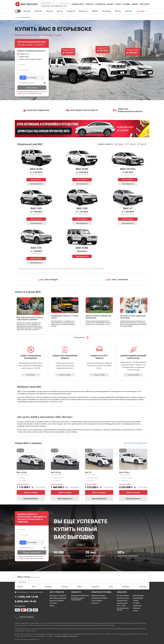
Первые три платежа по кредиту (30, 59)
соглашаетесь (80, 629)
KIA (118, 11)
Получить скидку (65, 375)
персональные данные (55, 629)
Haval (38, 11)
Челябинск (126, 587)
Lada (128, 11)
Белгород (65, 587)
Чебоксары (95, 587)
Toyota (71, 11)
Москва (20, 587)
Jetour (49, 11)
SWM (95, 11)
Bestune (83, 11)
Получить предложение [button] (32, 552)
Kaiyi (60, 11)
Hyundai (106, 11)
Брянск (80, 587)
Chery (27, 11)
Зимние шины (23, 57)
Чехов (111, 587)
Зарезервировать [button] (36, 184)
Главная (17, 17)
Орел (34, 587)
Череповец (143, 587)
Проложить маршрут (25, 617)
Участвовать (31, 375)
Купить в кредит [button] (36, 180)
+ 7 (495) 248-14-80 (47, 6)
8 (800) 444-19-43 (61, 6)
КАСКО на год (23, 54)
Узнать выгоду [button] (32, 88)
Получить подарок (133, 375)
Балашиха (48, 587)
